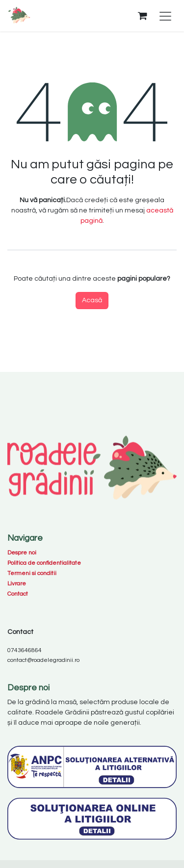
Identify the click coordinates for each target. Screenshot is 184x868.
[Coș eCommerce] (142, 16)
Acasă (92, 300)
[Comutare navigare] (165, 16)
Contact (18, 594)
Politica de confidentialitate (44, 563)
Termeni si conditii (32, 573)
